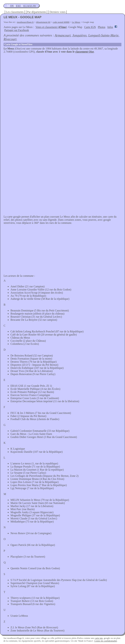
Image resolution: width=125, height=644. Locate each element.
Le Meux (76, 22)
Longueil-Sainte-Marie (103, 35)
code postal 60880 (61, 22)
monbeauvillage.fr (25, 22)
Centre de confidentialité (106, 641)
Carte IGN (90, 27)
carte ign (99, 638)
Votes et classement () (51, 27)
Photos (102, 27)
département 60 (43, 22)
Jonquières (79, 35)
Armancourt (63, 35)
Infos (110, 27)
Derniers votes (58, 12)
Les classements (15, 12)
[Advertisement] (63, 79)
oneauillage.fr (21, 6)
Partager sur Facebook (17, 30)
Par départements (37, 12)
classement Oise (85, 52)
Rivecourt (10, 39)
